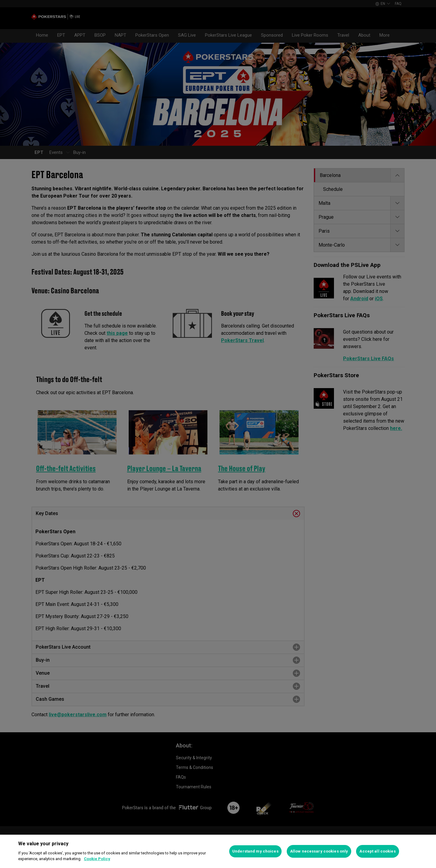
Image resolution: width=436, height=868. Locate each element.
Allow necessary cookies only (319, 851)
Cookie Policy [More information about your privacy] (97, 859)
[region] (218, 851)
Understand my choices (255, 851)
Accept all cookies (377, 851)
